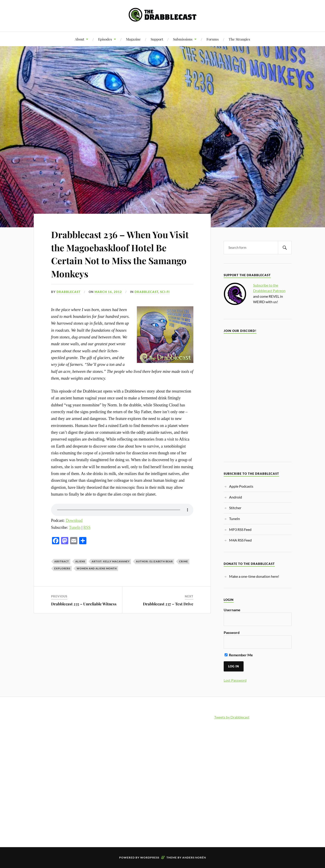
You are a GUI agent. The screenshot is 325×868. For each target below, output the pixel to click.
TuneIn (75, 528)
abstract (62, 561)
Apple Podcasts (241, 486)
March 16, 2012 (108, 292)
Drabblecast (69, 292)
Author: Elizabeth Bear (154, 561)
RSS (87, 528)
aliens (80, 561)
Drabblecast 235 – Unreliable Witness (84, 604)
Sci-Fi (165, 292)
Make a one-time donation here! (254, 576)
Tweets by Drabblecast (232, 717)
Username (232, 610)
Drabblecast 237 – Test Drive (168, 604)
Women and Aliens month (97, 568)
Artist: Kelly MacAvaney (111, 561)
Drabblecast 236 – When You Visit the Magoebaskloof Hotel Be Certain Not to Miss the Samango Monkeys (120, 253)
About (79, 39)
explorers (62, 568)
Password (232, 632)
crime (184, 561)
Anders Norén (194, 857)
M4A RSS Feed (240, 540)
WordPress (150, 857)
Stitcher (235, 508)
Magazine (133, 39)
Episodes (105, 39)
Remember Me (239, 655)
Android (236, 497)
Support (157, 39)
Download (74, 520)
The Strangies (239, 39)
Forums (213, 39)
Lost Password (235, 680)
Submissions (183, 39)
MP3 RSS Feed (240, 529)
